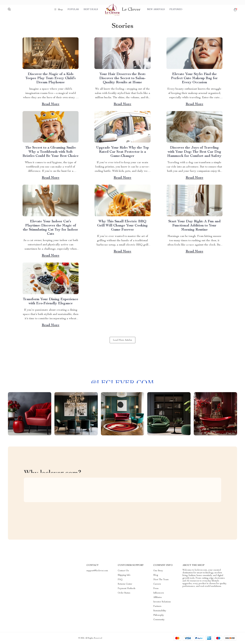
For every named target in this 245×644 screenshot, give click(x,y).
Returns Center (125, 584)
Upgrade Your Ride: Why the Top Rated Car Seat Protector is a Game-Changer (122, 152)
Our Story (158, 571)
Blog (156, 575)
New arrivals (156, 10)
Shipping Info (124, 575)
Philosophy (159, 615)
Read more (51, 104)
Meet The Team (161, 580)
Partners (157, 606)
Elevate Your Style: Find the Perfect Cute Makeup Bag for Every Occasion (194, 78)
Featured (176, 10)
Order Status (124, 593)
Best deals (91, 10)
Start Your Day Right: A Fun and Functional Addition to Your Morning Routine (194, 226)
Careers (157, 584)
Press (156, 589)
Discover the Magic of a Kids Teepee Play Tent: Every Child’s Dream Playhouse (51, 78)
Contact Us (123, 571)
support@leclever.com (97, 571)
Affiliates (157, 597)
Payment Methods (127, 589)
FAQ (120, 580)
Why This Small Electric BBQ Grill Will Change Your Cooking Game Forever (122, 226)
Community (159, 620)
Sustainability (160, 611)
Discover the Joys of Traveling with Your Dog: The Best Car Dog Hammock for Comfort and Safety (194, 152)
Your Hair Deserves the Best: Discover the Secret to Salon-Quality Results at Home (122, 78)
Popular (73, 10)
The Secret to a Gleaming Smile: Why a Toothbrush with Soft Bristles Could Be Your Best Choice (51, 152)
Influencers (159, 593)
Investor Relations (162, 602)
